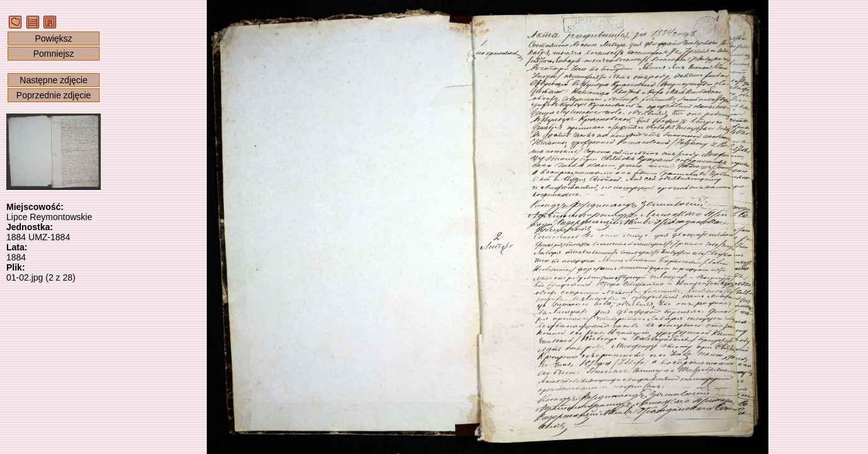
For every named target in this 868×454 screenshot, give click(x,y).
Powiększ (53, 38)
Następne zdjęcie (53, 80)
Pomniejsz (54, 54)
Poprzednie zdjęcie (54, 95)
